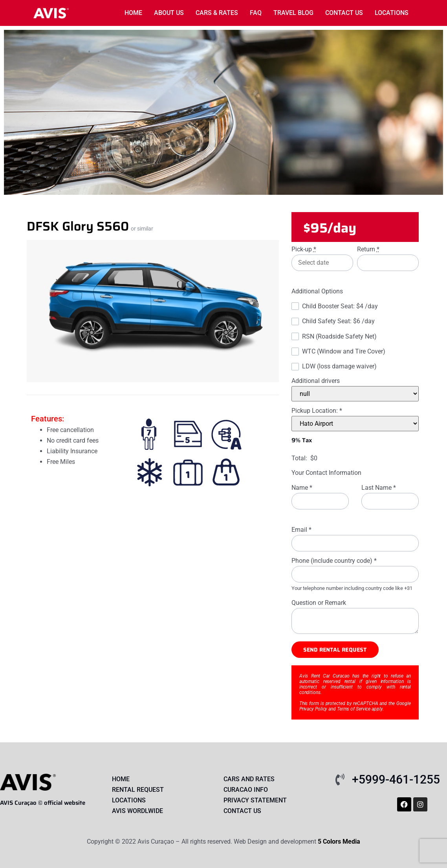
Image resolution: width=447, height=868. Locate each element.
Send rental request (335, 650)
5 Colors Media (339, 841)
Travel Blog (293, 13)
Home (133, 13)
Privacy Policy (313, 709)
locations (392, 13)
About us (169, 13)
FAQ (256, 13)
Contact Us (344, 13)
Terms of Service (354, 709)
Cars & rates (217, 13)
